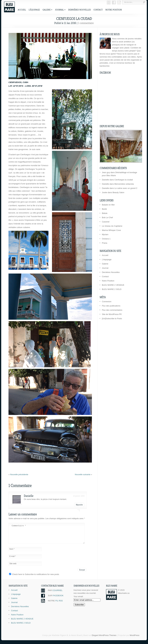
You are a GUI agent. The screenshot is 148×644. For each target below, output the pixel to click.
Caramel (106, 222)
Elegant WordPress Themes (104, 639)
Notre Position (114, 10)
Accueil (22, 10)
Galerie (47, 10)
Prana (105, 243)
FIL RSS (59, 604)
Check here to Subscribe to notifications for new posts (34, 578)
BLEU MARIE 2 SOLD (112, 289)
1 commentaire (86, 23)
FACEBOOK (58, 599)
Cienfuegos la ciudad (124, 180)
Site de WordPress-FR (112, 314)
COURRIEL (57, 594)
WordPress (135, 639)
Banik (104, 209)
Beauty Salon (118, 192)
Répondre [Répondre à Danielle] (79, 505)
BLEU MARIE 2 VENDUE (113, 285)
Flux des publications (111, 306)
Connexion (107, 302)
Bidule (105, 213)
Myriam (105, 234)
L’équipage (34, 10)
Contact (98, 10)
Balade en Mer (108, 205)
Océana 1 (106, 239)
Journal (60, 10)
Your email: (78, 600)
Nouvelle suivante (83, 474)
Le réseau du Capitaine (112, 226)
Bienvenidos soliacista (124, 184)
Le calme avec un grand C (126, 188)
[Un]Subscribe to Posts (112, 319)
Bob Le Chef (107, 217)
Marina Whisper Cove (111, 230)
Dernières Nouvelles (79, 10)
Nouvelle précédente (19, 474)
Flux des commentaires (112, 310)
